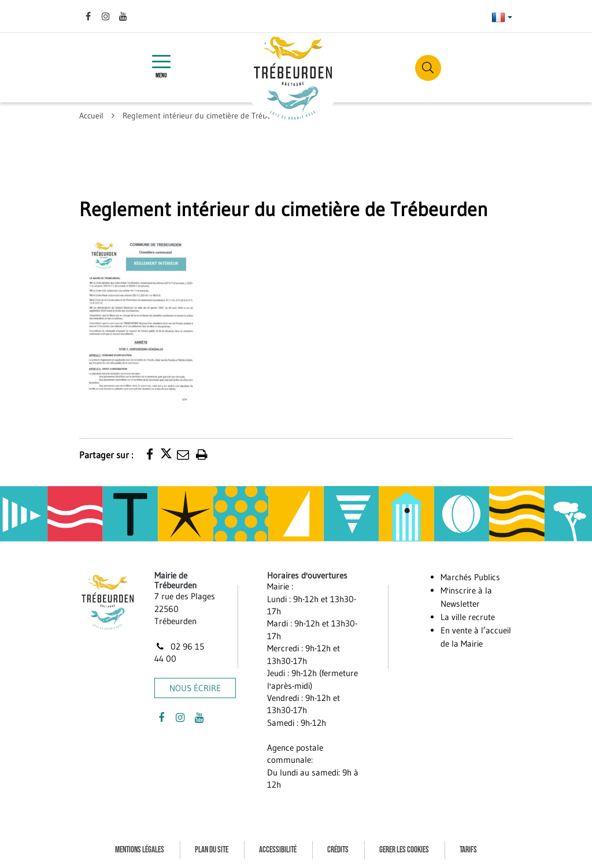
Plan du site (212, 850)
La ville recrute (468, 617)
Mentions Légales (140, 850)
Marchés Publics (470, 577)
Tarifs (468, 850)
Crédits (338, 850)
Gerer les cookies (404, 850)
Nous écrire (195, 688)
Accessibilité (278, 850)
